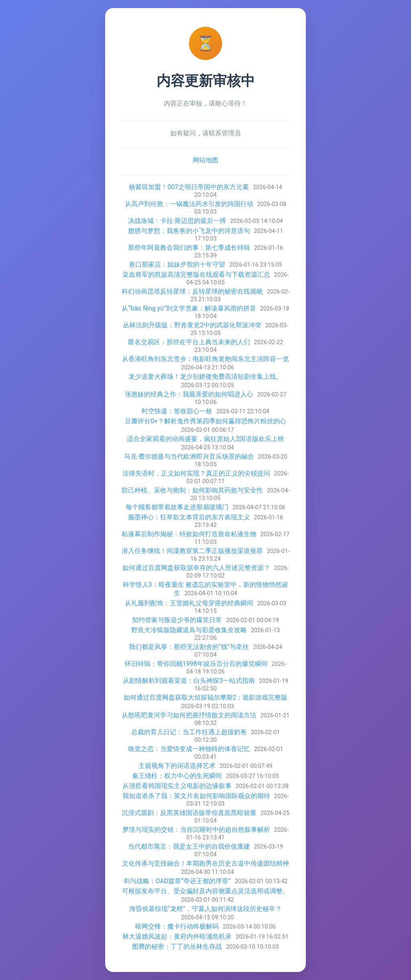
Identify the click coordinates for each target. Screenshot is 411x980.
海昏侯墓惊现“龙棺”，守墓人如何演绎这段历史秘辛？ (205, 909)
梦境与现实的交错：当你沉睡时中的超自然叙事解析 (196, 830)
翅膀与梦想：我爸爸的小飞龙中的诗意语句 (189, 231)
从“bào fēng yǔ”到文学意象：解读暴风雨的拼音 (189, 308)
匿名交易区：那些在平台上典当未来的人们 (189, 342)
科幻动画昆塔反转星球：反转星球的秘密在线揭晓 (192, 291)
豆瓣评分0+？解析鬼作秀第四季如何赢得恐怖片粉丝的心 (205, 421)
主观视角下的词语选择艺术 (177, 766)
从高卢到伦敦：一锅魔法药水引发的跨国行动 (189, 204)
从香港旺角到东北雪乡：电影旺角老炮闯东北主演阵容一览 (205, 359)
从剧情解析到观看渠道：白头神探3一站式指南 (189, 681)
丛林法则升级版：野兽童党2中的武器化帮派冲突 (192, 325)
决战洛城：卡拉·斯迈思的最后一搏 (177, 221)
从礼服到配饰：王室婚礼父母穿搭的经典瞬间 (189, 603)
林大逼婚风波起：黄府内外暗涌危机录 (177, 936)
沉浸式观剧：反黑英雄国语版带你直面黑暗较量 (189, 813)
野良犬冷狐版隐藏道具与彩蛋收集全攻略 (189, 630)
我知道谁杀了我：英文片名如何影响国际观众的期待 (196, 796)
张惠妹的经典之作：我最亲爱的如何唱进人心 (189, 394)
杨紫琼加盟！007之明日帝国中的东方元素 (189, 187)
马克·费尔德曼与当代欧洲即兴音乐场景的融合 (189, 456)
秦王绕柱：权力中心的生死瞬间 (177, 776)
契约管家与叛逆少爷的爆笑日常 (177, 620)
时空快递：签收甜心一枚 (177, 411)
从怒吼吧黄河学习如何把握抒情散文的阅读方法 (189, 715)
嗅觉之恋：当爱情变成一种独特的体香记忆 (189, 749)
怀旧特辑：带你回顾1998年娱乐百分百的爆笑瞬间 (196, 664)
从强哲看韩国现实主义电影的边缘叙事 (177, 786)
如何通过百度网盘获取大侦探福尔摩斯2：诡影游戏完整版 (206, 697)
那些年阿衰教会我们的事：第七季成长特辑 (189, 248)
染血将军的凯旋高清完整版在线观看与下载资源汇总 (196, 275)
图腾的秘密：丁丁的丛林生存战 (177, 946)
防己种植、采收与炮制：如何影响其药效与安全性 (192, 490)
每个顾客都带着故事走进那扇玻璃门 (177, 507)
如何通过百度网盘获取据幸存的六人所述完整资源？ (196, 568)
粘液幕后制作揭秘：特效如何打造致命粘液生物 (189, 534)
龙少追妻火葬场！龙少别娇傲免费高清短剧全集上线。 (205, 377)
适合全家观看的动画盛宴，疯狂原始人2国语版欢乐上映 (206, 439)
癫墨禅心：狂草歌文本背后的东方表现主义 (189, 517)
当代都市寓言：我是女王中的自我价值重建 (189, 846)
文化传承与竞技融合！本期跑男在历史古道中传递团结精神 (205, 863)
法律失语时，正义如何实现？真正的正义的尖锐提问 (196, 473)
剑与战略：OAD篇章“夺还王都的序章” (177, 881)
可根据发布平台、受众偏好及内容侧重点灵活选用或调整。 (205, 891)
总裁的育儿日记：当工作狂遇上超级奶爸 (189, 732)
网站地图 (205, 160)
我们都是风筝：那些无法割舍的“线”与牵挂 (189, 647)
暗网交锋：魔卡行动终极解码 (177, 926)
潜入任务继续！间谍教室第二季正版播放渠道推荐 (192, 551)
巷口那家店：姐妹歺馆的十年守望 (177, 264)
